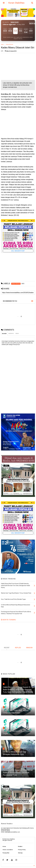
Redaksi (20, 846)
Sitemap (20, 853)
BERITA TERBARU (8, 620)
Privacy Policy (22, 850)
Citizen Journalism (8, 850)
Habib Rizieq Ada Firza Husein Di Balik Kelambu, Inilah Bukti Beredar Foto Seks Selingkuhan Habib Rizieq (18, 690)
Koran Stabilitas (16, 3)
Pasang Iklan (6, 853)
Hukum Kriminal (9, 44)
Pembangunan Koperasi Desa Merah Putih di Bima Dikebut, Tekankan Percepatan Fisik (18, 773)
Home (2, 44)
